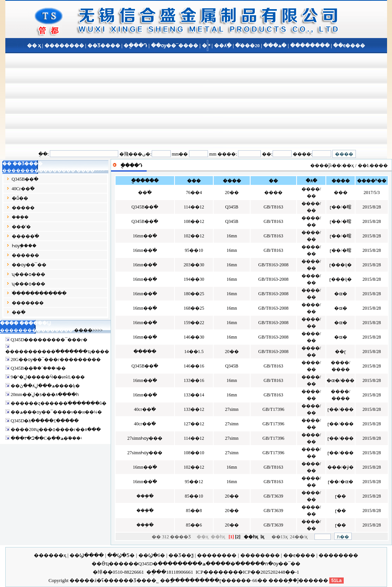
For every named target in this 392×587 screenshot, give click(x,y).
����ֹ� (145, 352)
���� (278, 580)
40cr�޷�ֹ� (145, 409)
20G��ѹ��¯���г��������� (56, 360)
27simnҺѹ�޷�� (145, 438)
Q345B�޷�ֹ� (25, 179)
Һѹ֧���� (24, 246)
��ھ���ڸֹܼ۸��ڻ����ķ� (45, 386)
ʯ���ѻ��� (29, 274)
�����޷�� (28, 303)
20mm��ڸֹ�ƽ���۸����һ (45, 395)
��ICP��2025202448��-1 (266, 572)
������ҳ (50, 555)
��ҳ (348, 165)
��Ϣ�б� (152, 555)
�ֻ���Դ (135, 45)
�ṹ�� (20, 198)
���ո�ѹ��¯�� (275, 564)
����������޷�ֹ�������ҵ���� (57, 352)
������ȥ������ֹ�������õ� (59, 403)
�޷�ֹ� (19, 312)
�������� (64, 45)
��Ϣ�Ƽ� (121, 555)
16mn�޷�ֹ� (145, 236)
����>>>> (91, 170)
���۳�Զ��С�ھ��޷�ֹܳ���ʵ (46, 438)
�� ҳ (34, 45)
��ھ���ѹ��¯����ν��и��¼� (56, 412)
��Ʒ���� (104, 45)
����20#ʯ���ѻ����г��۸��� (56, 430)
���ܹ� (20, 217)
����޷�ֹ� (25, 236)
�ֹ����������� (39, 293)
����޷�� (25, 255)
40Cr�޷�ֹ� (23, 189)
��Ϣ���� (87, 555)
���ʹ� (21, 227)
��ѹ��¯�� (29, 265)
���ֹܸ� (145, 496)
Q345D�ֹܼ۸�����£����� (45, 421)
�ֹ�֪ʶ (206, 45)
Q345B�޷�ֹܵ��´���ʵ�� (38, 368)
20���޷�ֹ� (247, 45)
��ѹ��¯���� (175, 45)
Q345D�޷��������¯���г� (49, 340)
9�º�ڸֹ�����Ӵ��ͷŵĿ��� (48, 377)
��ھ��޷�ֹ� (202, 564)
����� (23, 208)
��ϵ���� (348, 45)
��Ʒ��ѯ (181, 555)
